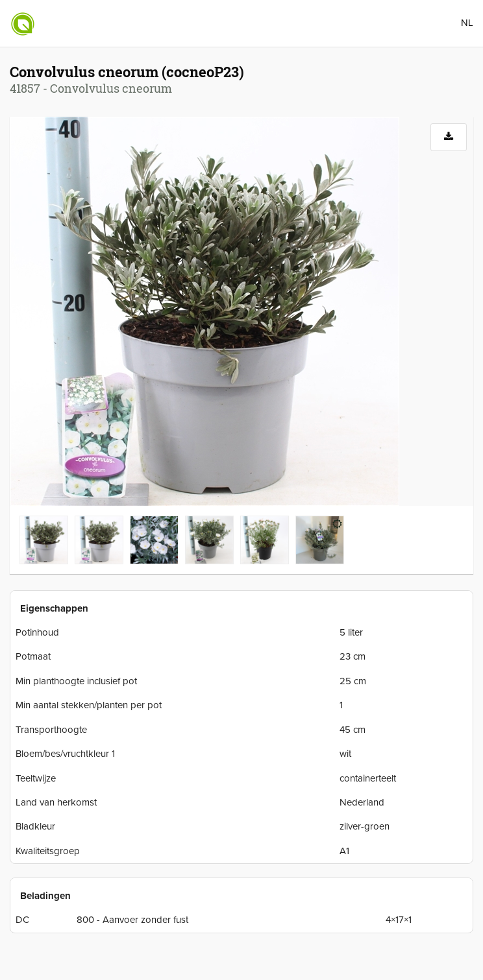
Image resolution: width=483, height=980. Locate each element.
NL (467, 23)
